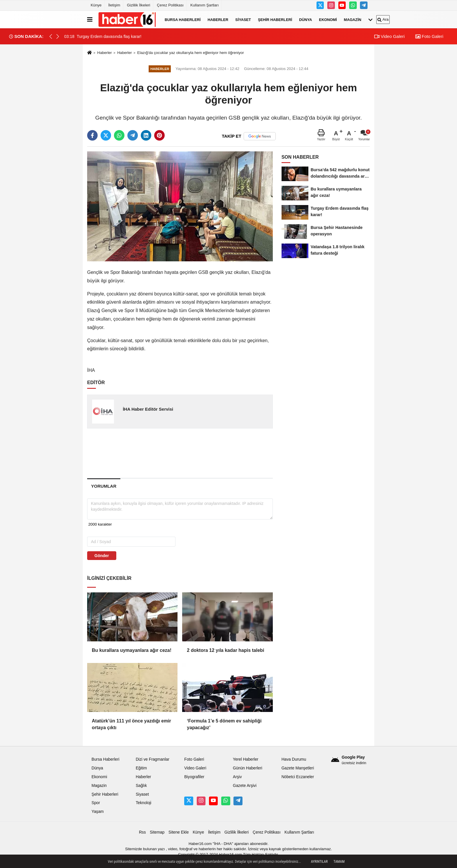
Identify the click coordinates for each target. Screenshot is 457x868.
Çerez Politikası (170, 5)
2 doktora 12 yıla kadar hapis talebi (225, 650)
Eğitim (141, 768)
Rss (143, 832)
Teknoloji (144, 803)
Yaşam (98, 812)
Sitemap (157, 832)
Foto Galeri (429, 36)
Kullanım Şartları (204, 5)
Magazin (353, 19)
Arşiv (237, 777)
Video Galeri (389, 36)
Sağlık (141, 786)
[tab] (104, 486)
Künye (96, 5)
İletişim (114, 5)
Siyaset (243, 19)
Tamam (339, 862)
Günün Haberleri (248, 768)
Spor (96, 803)
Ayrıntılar (319, 862)
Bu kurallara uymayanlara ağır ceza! (132, 650)
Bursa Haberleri (183, 19)
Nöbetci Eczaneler (298, 777)
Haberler (218, 19)
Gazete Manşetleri (298, 768)
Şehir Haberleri (275, 19)
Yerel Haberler (246, 759)
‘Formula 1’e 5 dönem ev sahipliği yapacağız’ (224, 724)
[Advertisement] (180, 453)
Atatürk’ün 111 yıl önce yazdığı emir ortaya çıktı (131, 724)
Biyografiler (194, 777)
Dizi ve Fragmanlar (153, 759)
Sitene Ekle (179, 832)
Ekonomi (328, 19)
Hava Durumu (294, 759)
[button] (58, 36)
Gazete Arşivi (245, 786)
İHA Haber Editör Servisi (148, 409)
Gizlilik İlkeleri (138, 5)
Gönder (102, 556)
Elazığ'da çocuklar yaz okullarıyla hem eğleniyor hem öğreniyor (191, 53)
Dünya (305, 19)
